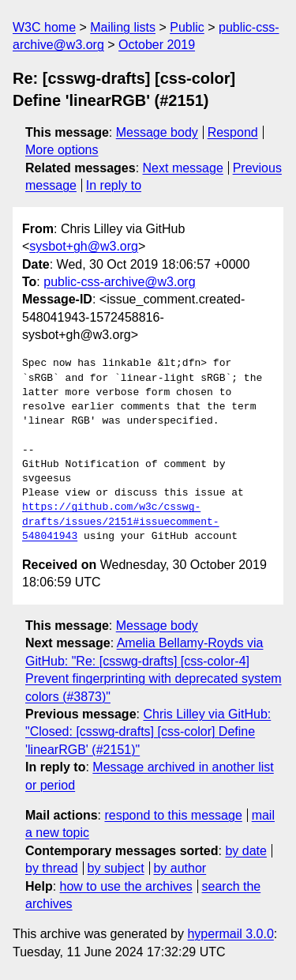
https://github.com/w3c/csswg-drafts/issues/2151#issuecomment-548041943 (121, 522)
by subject (116, 868)
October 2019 (157, 45)
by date (245, 851)
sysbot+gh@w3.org (84, 246)
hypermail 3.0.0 (230, 934)
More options (62, 150)
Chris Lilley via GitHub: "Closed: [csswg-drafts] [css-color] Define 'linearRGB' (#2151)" (148, 732)
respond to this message (173, 815)
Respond (233, 132)
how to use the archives (126, 886)
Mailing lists (123, 27)
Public (187, 27)
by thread (52, 868)
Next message (183, 168)
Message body (157, 132)
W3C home (44, 27)
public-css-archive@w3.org (119, 282)
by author (180, 868)
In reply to (114, 185)
